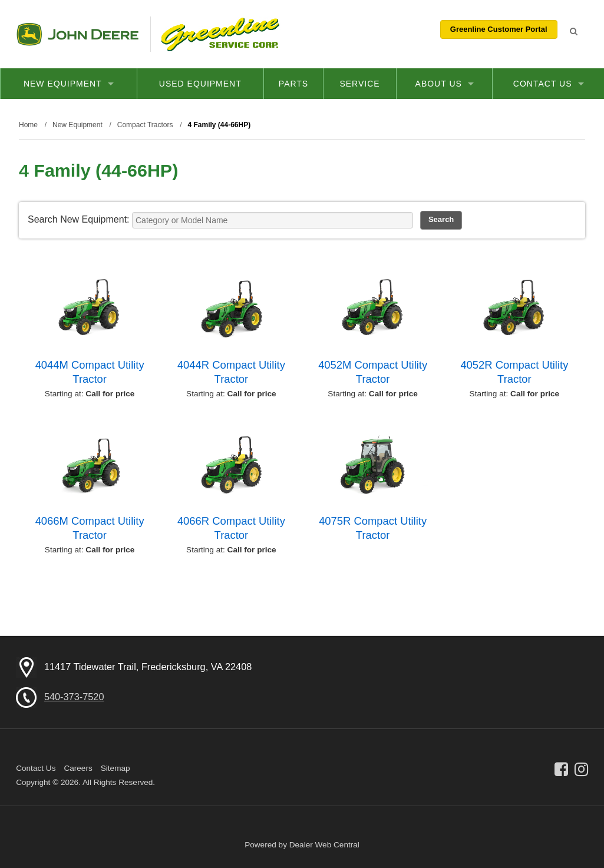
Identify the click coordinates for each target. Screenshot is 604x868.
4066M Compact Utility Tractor (90, 528)
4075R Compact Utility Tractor (373, 528)
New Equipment (69, 84)
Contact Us (549, 84)
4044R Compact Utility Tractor (231, 372)
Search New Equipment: (79, 219)
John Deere (77, 34)
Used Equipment (200, 84)
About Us (445, 84)
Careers (78, 768)
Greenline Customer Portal (499, 29)
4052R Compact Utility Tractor (514, 372)
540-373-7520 (74, 697)
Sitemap (115, 768)
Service (359, 84)
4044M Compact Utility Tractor (90, 372)
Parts (293, 84)
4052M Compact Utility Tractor (373, 372)
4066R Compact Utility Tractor (231, 528)
